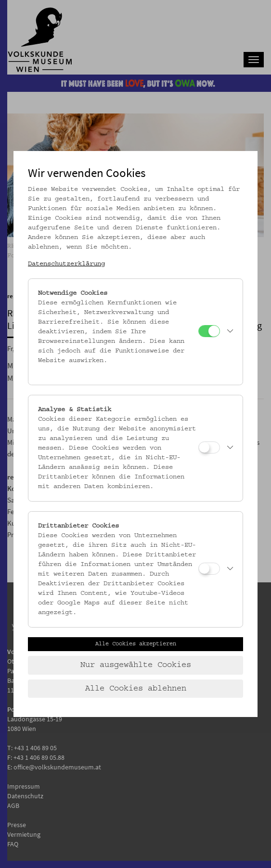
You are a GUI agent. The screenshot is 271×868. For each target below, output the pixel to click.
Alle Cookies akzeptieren (136, 644)
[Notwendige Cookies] (209, 331)
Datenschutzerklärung (66, 264)
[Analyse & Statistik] (209, 447)
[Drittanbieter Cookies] (209, 569)
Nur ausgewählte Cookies (136, 665)
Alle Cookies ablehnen (136, 689)
